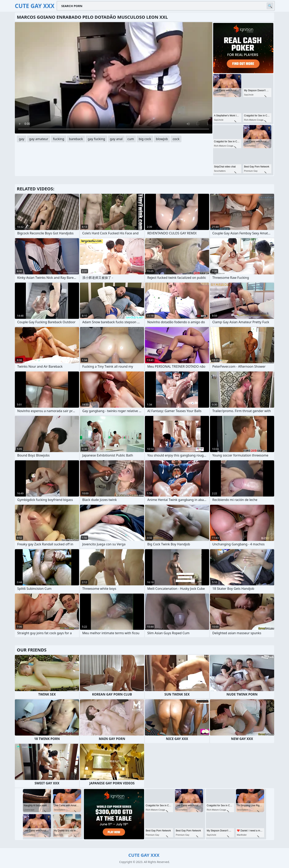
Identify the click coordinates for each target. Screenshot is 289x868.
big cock (145, 139)
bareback (76, 139)
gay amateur (39, 139)
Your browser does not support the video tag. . (114, 78)
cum (131, 139)
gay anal (116, 139)
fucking (59, 139)
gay (22, 139)
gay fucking (96, 139)
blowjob (162, 139)
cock (176, 139)
